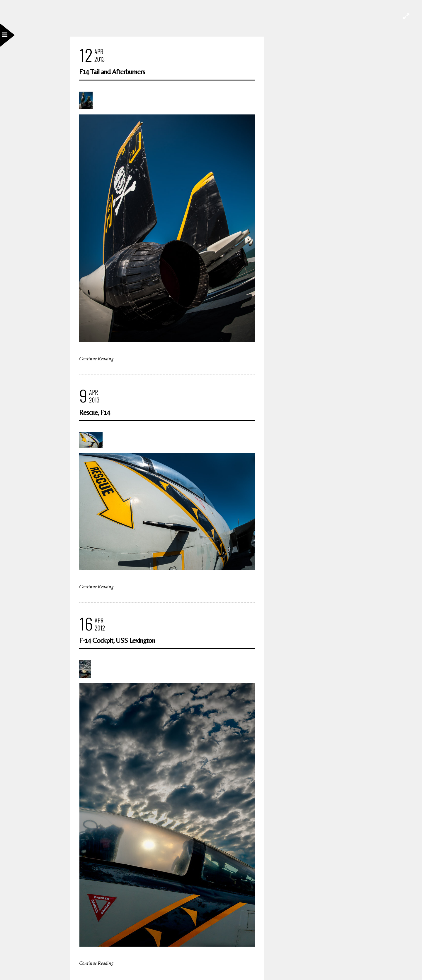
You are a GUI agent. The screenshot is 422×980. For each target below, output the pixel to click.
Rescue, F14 (95, 412)
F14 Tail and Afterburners (112, 72)
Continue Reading (96, 359)
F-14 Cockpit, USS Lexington (117, 640)
